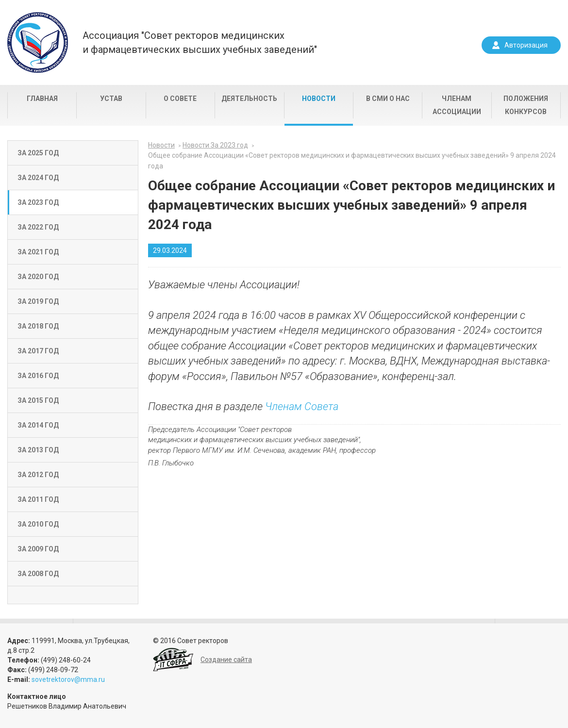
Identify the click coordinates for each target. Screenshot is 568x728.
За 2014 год (38, 425)
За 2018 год (38, 326)
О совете (180, 99)
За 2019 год (38, 301)
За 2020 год (38, 277)
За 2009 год (38, 549)
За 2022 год (38, 227)
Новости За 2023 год (215, 145)
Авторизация (526, 45)
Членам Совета (302, 406)
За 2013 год (38, 450)
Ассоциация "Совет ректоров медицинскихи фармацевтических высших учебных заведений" (200, 42)
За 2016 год (38, 376)
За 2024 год (38, 178)
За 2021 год (38, 252)
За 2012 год (38, 475)
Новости (319, 99)
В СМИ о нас (388, 99)
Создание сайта (226, 660)
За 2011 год (38, 499)
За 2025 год (38, 153)
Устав (111, 99)
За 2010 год (38, 524)
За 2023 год (38, 202)
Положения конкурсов (526, 105)
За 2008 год (38, 574)
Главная (42, 99)
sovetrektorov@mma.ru (68, 679)
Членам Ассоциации (457, 105)
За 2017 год (38, 351)
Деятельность (249, 99)
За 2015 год (38, 400)
